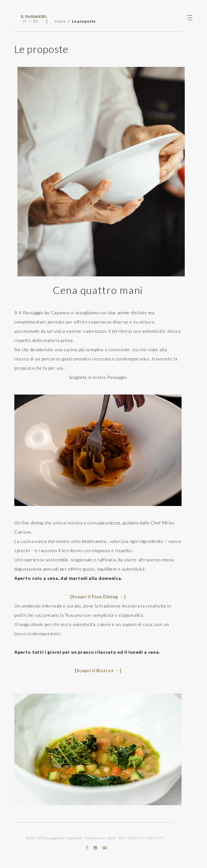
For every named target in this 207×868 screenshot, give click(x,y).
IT (25, 21)
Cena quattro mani (98, 290)
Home (61, 21)
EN (36, 21)
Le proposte (84, 21)
